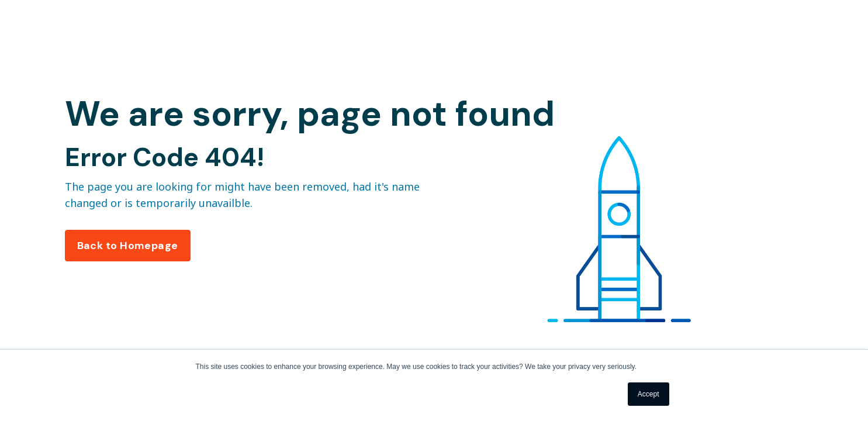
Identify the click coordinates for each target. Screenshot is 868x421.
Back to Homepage (128, 246)
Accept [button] (649, 394)
